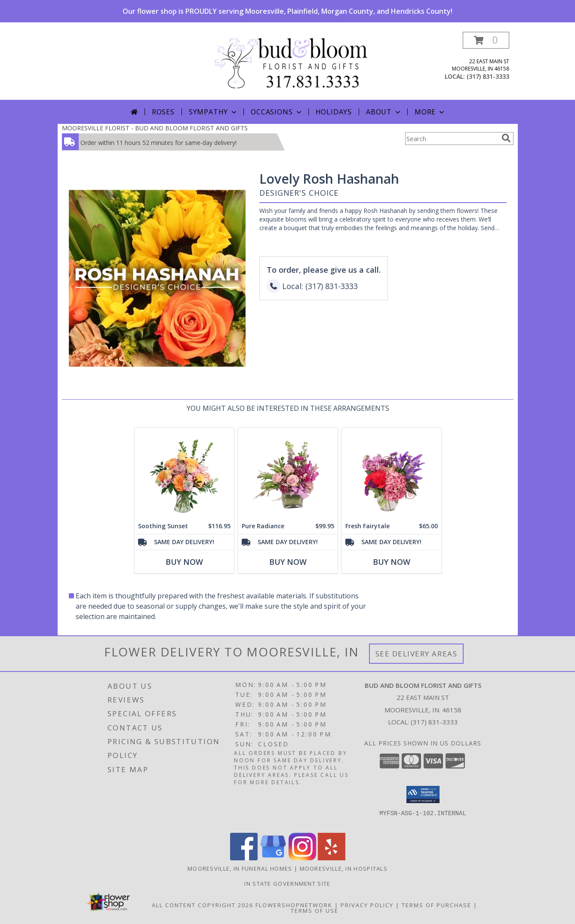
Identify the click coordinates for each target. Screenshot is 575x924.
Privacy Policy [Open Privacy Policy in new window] (367, 905)
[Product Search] (452, 139)
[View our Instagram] (302, 858)
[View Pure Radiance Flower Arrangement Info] (287, 473)
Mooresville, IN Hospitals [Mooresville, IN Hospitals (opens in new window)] (344, 869)
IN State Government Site (287, 884)
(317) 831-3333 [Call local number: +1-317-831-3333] (488, 76)
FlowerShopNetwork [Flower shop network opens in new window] (294, 905)
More (430, 112)
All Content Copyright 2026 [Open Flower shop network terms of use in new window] (203, 905)
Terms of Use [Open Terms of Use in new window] (315, 911)
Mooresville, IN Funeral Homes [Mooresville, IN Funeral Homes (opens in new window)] (240, 869)
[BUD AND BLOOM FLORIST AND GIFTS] (291, 62)
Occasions (277, 112)
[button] (486, 40)
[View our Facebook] (244, 858)
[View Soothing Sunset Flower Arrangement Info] (184, 473)
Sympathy (214, 112)
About (384, 112)
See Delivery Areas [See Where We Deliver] (417, 654)
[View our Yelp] (332, 858)
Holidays (334, 112)
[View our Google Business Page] (273, 858)
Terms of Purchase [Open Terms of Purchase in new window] (437, 905)
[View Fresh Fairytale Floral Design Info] (391, 473)
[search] (506, 138)
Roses (163, 112)
